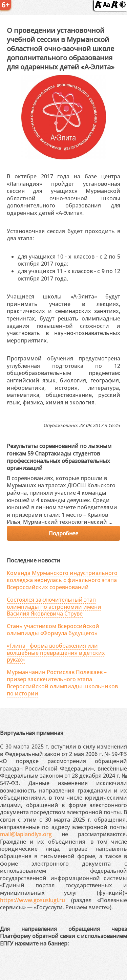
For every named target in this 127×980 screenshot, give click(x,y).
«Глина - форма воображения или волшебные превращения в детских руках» (56, 653)
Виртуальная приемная (32, 733)
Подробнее (63, 533)
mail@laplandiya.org (26, 834)
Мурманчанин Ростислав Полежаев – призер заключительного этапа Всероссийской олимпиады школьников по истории (62, 683)
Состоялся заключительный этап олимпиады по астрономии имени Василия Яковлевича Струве (54, 607)
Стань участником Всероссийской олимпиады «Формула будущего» (53, 630)
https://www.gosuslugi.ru (33, 900)
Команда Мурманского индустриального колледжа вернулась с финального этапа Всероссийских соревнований (62, 580)
